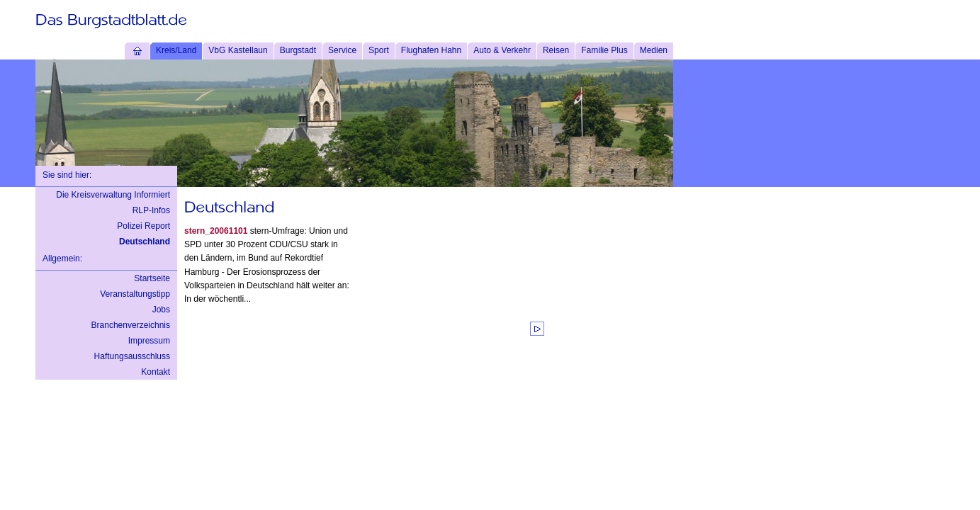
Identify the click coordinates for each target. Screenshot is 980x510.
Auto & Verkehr (502, 50)
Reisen (556, 50)
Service (342, 50)
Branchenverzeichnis (131, 325)
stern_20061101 (216, 231)
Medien (654, 50)
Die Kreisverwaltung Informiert (113, 195)
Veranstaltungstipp (135, 294)
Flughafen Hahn (431, 50)
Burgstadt (298, 50)
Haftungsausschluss (132, 356)
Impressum (149, 341)
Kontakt (156, 372)
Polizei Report (143, 226)
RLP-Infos (151, 210)
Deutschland (145, 242)
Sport (379, 50)
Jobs (161, 310)
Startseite (152, 278)
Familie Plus (604, 50)
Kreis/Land (176, 50)
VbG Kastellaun (238, 50)
